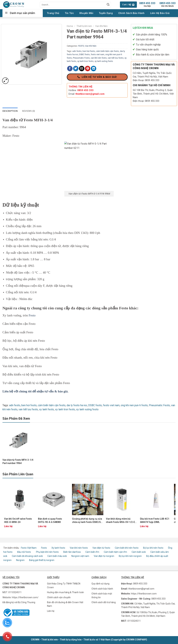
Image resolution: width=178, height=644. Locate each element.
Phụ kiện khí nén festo (47, 552)
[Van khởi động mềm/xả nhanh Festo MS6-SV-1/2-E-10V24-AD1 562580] (122, 499)
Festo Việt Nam (29, 548)
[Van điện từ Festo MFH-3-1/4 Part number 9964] (19, 440)
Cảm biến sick (139, 552)
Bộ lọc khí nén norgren (130, 556)
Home (70, 26)
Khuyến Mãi (86, 13)
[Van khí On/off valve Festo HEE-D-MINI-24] (20, 499)
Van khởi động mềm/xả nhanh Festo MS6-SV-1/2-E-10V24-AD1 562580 (121, 521)
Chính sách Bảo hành (131, 13)
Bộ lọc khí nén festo (153, 548)
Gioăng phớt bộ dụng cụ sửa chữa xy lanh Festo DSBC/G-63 (87, 521)
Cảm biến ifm (92, 552)
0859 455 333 (167, 5)
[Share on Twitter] (76, 69)
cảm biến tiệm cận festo (108, 51)
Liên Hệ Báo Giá (160, 13)
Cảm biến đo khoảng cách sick (27, 556)
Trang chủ (53, 13)
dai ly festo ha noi (77, 405)
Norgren (21, 560)
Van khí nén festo (79, 548)
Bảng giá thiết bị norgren (42, 560)
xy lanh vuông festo (104, 61)
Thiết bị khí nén (84, 26)
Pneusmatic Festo (81, 58)
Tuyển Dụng (106, 13)
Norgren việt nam (80, 556)
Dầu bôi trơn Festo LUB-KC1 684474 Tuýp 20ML (155, 520)
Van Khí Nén (101, 26)
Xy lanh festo (58, 548)
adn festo (77, 51)
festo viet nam (98, 54)
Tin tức (69, 13)
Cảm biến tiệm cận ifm (115, 552)
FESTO (81, 46)
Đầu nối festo (25, 552)
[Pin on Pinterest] (88, 69)
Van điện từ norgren (104, 556)
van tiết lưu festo (116, 58)
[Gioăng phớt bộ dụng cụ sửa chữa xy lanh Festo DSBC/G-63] (88, 499)
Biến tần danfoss (72, 552)
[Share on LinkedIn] (94, 69)
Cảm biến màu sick (57, 556)
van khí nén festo (99, 58)
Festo (32, 315)
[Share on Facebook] (70, 69)
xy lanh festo (47, 409)
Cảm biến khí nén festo (127, 548)
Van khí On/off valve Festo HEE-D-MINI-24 (18, 520)
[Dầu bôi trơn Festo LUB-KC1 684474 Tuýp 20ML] (156, 499)
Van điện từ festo (101, 548)
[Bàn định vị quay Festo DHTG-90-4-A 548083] (54, 499)
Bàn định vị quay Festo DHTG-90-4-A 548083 (50, 520)
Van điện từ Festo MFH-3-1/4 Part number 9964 (18, 462)
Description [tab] (10, 111)
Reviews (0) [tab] (29, 111)
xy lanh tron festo (85, 61)
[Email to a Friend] (82, 69)
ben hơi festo (89, 51)
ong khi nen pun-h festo (134, 405)
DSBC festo (84, 54)
